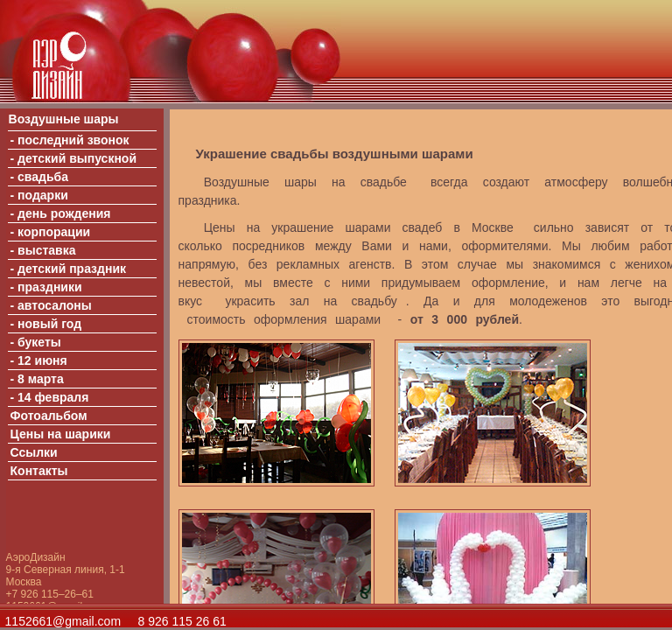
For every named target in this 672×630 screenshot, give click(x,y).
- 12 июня (39, 360)
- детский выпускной (73, 158)
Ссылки (34, 452)
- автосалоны (51, 305)
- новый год (46, 324)
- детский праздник (69, 269)
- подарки (39, 195)
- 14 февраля (50, 397)
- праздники (46, 287)
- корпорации (51, 232)
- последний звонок (70, 140)
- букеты (36, 342)
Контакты (39, 471)
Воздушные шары (64, 119)
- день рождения (61, 213)
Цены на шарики (61, 434)
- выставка (43, 250)
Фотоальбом (49, 416)
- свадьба (39, 177)
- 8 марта (37, 379)
